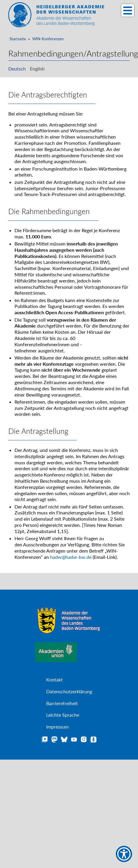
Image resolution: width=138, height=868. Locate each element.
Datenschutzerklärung (69, 691)
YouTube (74, 739)
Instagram (84, 739)
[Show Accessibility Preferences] (124, 854)
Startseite (18, 39)
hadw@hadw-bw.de (71, 557)
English (37, 69)
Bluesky (64, 739)
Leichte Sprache (63, 715)
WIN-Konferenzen (48, 39)
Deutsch (17, 69)
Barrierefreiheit (62, 703)
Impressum (57, 727)
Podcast (94, 739)
